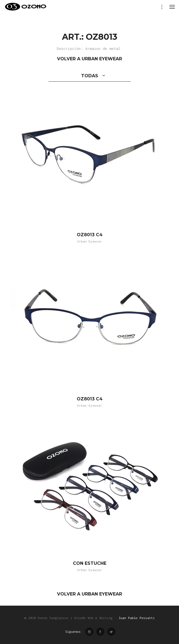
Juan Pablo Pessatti (137, 618)
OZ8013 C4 (90, 235)
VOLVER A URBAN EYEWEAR (89, 59)
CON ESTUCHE (90, 563)
